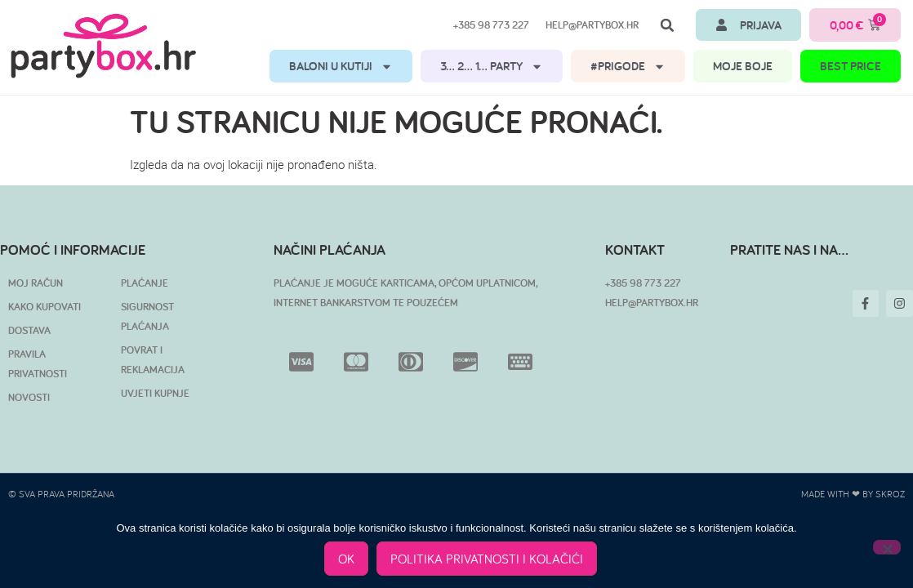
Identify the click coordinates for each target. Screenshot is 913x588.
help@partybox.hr (592, 25)
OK (346, 559)
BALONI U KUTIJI (341, 67)
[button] (667, 25)
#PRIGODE (628, 67)
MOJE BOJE (743, 66)
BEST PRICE (851, 66)
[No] (887, 547)
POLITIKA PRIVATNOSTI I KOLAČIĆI (487, 559)
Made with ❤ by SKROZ (853, 494)
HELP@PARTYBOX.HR (652, 303)
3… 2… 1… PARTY (492, 67)
